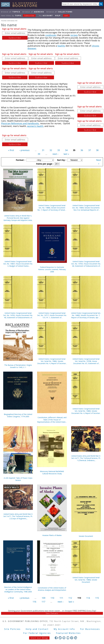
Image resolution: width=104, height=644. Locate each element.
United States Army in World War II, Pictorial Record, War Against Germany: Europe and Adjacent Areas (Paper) (18, 218)
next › (55, 154)
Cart (66, 16)
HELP (58, 16)
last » (66, 154)
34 (66, 150)
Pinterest (72, 638)
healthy (61, 46)
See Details (52, 613)
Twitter (60, 638)
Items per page (44, 164)
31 (43, 150)
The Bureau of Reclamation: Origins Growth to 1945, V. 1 (18, 366)
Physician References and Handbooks (20, 123)
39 (39, 154)
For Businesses (90, 629)
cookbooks (51, 35)
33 (59, 150)
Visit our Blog (39, 638)
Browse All (11, 12)
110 (52, 598)
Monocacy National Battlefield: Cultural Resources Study (52, 472)
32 (51, 150)
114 (88, 598)
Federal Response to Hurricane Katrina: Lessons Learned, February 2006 (52, 269)
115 (97, 598)
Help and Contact (37, 629)
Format (20, 160)
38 (97, 150)
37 (90, 150)
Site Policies (12, 629)
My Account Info (64, 629)
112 (70, 598)
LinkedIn (76, 638)
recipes (74, 35)
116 (34, 602)
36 (82, 150)
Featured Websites (68, 633)
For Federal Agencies (37, 633)
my (46, 16)
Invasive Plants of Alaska (52, 535)
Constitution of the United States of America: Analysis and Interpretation (52, 589)
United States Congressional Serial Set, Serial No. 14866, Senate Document (86, 580)
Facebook (56, 638)
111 (61, 598)
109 (43, 598)
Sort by (61, 160)
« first (11, 150)
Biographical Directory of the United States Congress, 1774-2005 (18, 415)
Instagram (64, 638)
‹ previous (25, 150)
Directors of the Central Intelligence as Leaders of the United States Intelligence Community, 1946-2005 (18, 589)
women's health (35, 126)
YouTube (68, 638)
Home (4, 21)
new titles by (20, 16)
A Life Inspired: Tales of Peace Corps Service (18, 479)
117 (43, 602)
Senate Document (86, 536)
